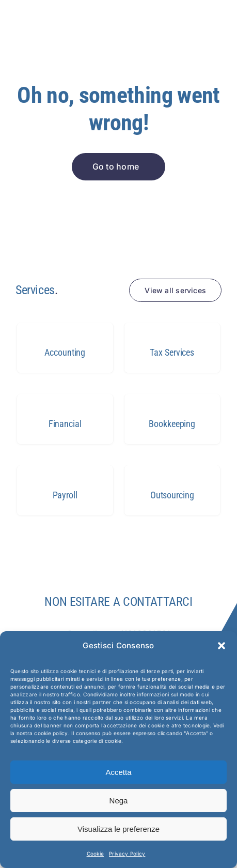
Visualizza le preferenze (119, 829)
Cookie (95, 854)
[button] (222, 646)
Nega (119, 801)
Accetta (118, 772)
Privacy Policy (127, 854)
